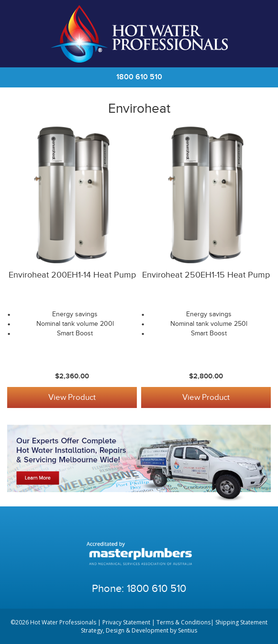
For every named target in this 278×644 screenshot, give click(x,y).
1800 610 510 (139, 77)
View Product (72, 397)
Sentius (188, 630)
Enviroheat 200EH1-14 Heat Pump (72, 275)
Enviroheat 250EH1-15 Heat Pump (206, 275)
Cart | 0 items (259, 34)
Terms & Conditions (183, 622)
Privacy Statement (126, 622)
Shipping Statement (241, 622)
